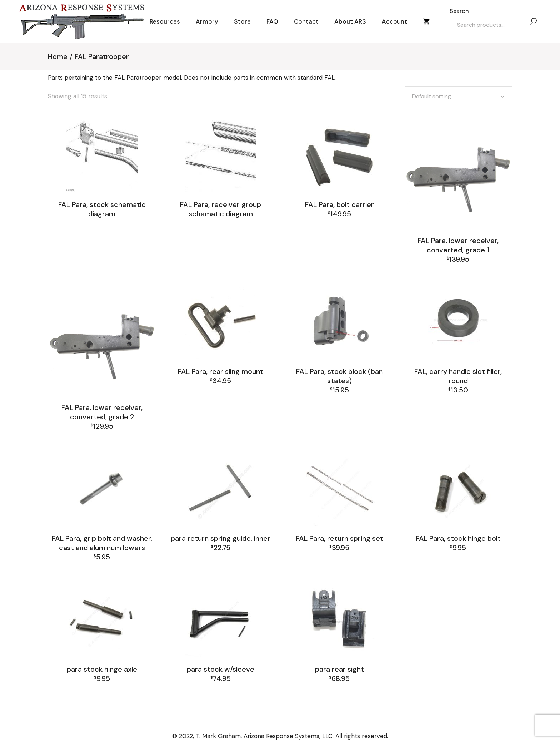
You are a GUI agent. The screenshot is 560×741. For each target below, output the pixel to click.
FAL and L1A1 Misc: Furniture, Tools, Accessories (458, 403)
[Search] (533, 22)
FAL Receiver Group (483, 414)
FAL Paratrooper (102, 222)
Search (459, 11)
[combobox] (458, 97)
